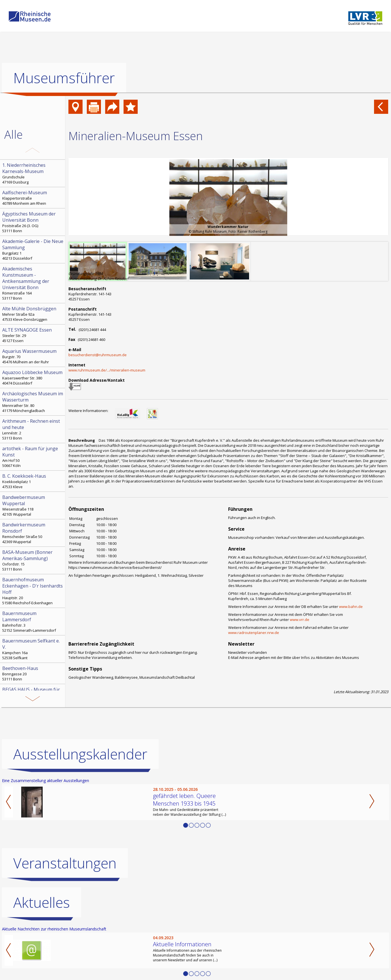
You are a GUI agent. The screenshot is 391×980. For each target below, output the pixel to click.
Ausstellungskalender (80, 754)
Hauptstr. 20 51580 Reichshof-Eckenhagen (33, 591)
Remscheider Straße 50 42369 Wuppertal (33, 533)
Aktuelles (42, 902)
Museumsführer (64, 78)
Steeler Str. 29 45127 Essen (33, 335)
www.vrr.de (300, 620)
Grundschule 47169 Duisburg (33, 173)
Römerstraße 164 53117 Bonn (33, 283)
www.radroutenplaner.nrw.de (254, 633)
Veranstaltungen (65, 863)
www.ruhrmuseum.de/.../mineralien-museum (107, 370)
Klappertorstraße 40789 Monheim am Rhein (33, 198)
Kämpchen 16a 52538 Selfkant (33, 649)
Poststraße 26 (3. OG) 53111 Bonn (33, 222)
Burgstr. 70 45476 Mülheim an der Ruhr (33, 356)
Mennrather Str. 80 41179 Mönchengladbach (33, 402)
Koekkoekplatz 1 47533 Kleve (33, 481)
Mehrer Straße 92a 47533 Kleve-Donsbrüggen (33, 314)
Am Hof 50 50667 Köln (33, 457)
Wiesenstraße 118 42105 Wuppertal (33, 505)
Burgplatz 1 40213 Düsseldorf (33, 249)
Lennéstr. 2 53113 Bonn (33, 429)
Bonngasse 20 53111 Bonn (33, 673)
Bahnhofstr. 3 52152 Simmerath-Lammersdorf (33, 622)
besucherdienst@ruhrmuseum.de (98, 355)
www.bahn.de (351, 607)
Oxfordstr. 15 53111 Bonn (33, 560)
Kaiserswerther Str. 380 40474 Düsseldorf (33, 377)
